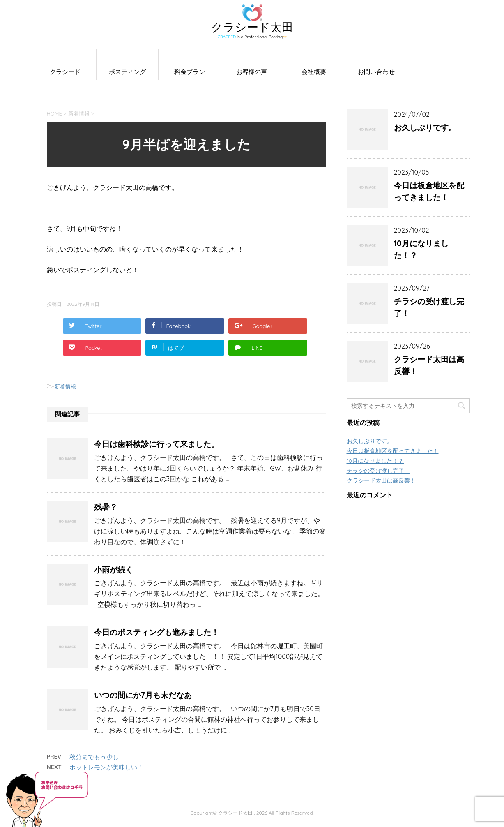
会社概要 (314, 72)
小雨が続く (114, 570)
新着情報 (65, 386)
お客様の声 (252, 72)
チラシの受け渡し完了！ (429, 307)
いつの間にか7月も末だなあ (143, 695)
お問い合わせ (376, 72)
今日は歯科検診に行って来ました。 (156, 444)
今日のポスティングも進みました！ (156, 632)
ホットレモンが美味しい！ (106, 767)
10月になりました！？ (421, 249)
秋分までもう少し (94, 757)
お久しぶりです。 (425, 127)
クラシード (65, 72)
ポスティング (127, 72)
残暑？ (106, 507)
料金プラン (190, 72)
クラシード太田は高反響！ (429, 365)
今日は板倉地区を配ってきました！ (429, 191)
